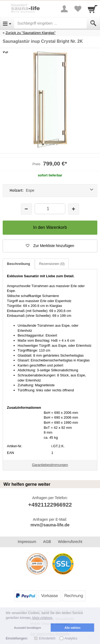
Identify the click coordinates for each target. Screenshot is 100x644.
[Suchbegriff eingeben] (50, 23)
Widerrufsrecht (70, 542)
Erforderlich (47, 638)
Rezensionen (52, 264)
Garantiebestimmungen (50, 465)
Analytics (71, 638)
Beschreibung (19, 264)
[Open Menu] (7, 23)
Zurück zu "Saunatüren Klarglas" (31, 33)
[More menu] (64, 9)
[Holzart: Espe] (50, 191)
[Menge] (50, 209)
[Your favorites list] (78, 9)
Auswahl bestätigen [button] (28, 628)
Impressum (27, 542)
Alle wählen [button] (72, 628)
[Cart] (93, 9)
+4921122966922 (50, 505)
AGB (47, 542)
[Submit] (93, 23)
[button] (50, 246)
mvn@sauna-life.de (50, 525)
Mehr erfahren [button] (42, 618)
